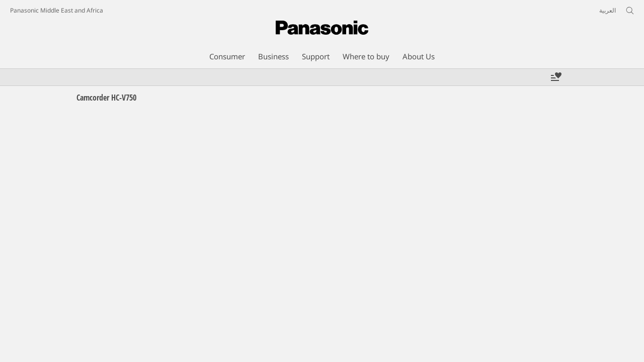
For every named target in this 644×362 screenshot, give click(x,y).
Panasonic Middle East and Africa (57, 10)
